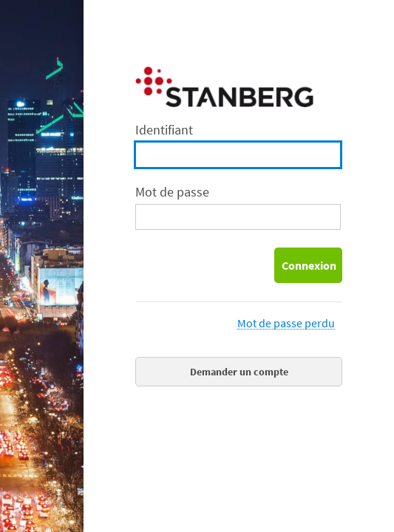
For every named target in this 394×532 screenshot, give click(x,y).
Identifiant (164, 130)
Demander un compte (239, 372)
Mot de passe (172, 192)
